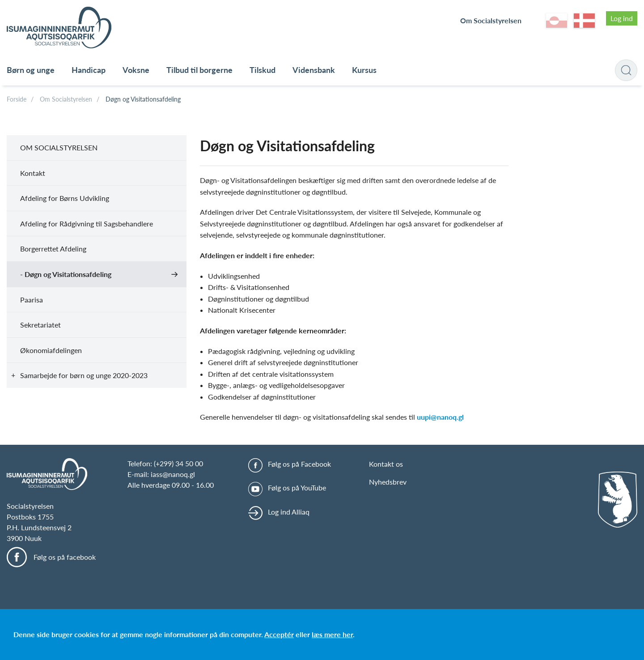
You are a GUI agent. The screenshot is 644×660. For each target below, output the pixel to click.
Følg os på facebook (65, 557)
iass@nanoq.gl (173, 474)
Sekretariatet (40, 325)
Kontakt (33, 173)
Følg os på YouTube (297, 488)
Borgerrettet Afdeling (53, 249)
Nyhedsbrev (388, 482)
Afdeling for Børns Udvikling (65, 198)
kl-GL (557, 21)
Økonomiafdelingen (51, 350)
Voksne (136, 70)
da (584, 21)
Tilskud (263, 70)
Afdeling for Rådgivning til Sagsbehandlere (87, 224)
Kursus (364, 70)
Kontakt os (386, 464)
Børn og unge (31, 70)
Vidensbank (314, 70)
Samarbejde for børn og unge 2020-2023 (84, 375)
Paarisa (32, 300)
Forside (17, 99)
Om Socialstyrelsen (491, 20)
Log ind (622, 18)
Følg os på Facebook (299, 464)
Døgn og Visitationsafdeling (143, 99)
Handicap (89, 70)
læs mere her (332, 634)
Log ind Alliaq (289, 512)
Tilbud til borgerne (199, 70)
